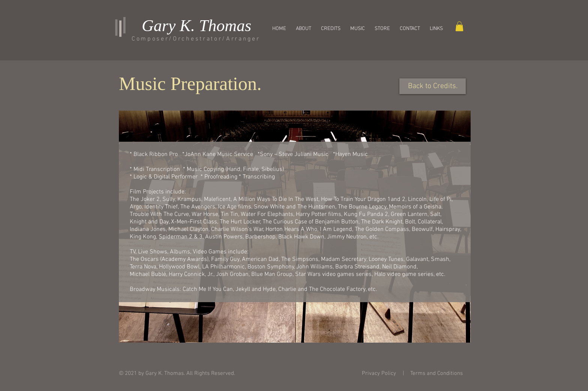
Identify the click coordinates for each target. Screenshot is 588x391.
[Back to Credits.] (433, 86)
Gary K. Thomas (196, 26)
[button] (382, 29)
